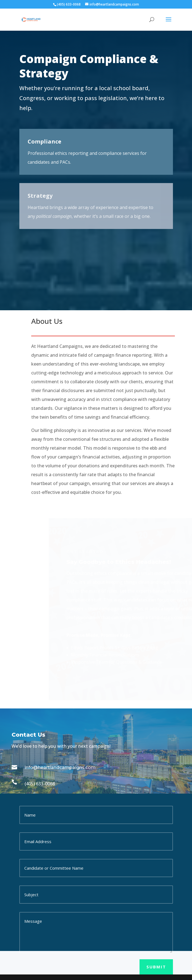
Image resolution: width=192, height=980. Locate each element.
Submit (156, 967)
